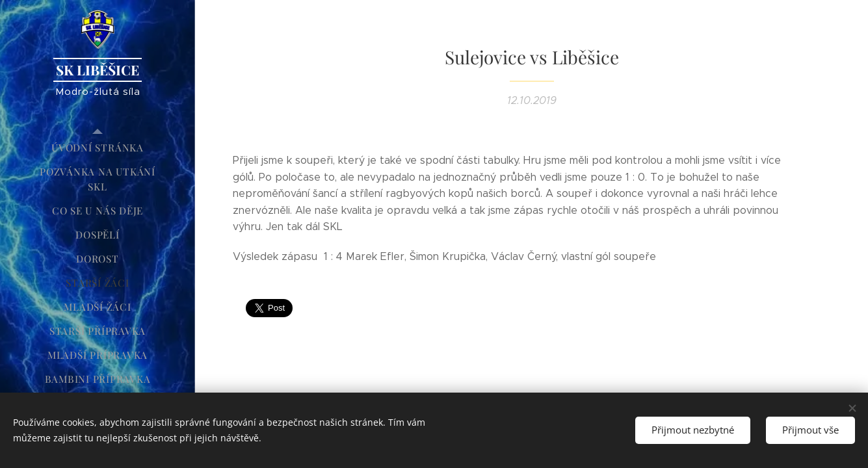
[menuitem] (98, 148)
